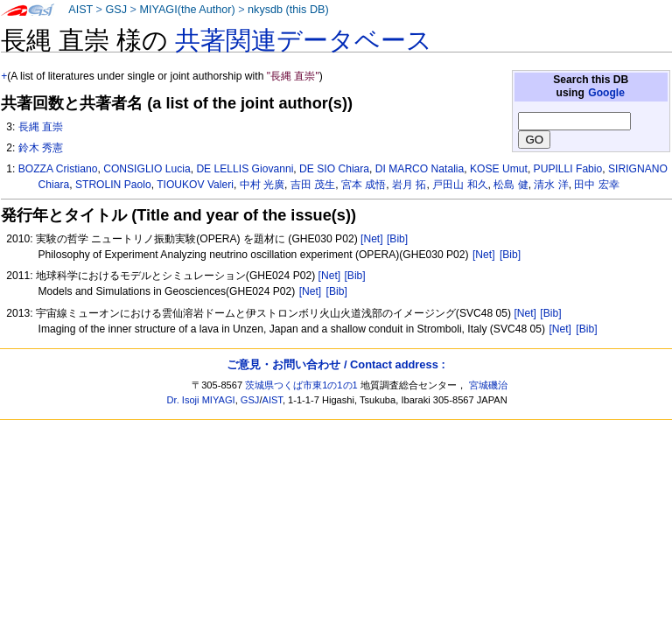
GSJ (116, 10)
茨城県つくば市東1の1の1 (301, 385)
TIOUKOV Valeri (195, 185)
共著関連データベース (304, 40)
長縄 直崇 (41, 127)
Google (606, 93)
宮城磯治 (488, 385)
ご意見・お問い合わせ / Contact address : (336, 364)
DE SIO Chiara (334, 169)
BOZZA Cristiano (58, 169)
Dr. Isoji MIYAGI (201, 400)
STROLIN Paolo (113, 185)
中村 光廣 (262, 185)
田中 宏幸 (596, 185)
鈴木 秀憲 (41, 148)
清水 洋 (551, 185)
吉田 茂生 (313, 185)
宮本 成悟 (364, 185)
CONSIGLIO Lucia (147, 169)
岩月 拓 (409, 185)
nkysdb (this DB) (288, 10)
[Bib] (397, 239)
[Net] (372, 239)
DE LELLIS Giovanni (245, 169)
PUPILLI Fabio (568, 169)
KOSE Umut (499, 169)
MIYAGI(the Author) (187, 10)
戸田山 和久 (460, 185)
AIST (80, 10)
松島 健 (511, 185)
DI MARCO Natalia (420, 169)
